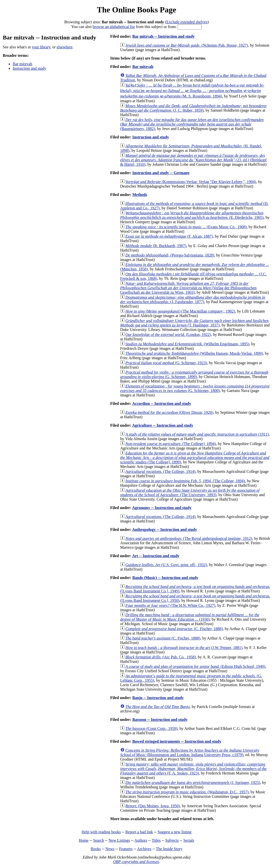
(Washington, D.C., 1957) (187, 792)
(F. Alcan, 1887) (169, 236)
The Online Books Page (136, 10)
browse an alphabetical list (114, 27)
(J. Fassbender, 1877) (193, 300)
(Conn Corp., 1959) (152, 728)
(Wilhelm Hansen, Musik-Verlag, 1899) (194, 353)
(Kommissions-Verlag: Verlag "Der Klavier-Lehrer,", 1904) (191, 182)
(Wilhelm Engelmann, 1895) (187, 344)
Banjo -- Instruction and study (158, 698)
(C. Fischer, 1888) (174, 629)
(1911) (197, 434)
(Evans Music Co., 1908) (186, 227)
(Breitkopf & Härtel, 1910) (193, 160)
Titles (156, 840)
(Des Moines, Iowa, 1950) (153, 806)
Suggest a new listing (174, 832)
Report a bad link (139, 832)
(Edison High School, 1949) (195, 666)
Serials (189, 840)
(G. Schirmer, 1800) (195, 388)
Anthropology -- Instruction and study (165, 530)
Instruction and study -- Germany (161, 173)
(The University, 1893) (190, 493)
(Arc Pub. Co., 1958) (161, 657)
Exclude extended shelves (187, 22)
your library (41, 47)
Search (99, 840)
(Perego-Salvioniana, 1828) (170, 255)
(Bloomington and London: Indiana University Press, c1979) (190, 753)
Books (96, 849)
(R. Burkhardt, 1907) (156, 246)
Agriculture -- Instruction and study (163, 425)
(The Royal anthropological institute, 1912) (189, 538)
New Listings (119, 840)
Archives (144, 849)
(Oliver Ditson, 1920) (169, 412)
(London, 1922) (168, 335)
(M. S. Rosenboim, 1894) (192, 91)
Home (84, 840)
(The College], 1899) (195, 458)
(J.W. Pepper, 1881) (184, 648)
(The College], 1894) (171, 444)
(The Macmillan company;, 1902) (180, 311)
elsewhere (65, 47)
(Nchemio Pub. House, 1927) (187, 45)
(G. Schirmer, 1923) (166, 363)
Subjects (172, 840)
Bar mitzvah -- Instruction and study (164, 36)
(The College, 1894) (185, 481)
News (110, 849)
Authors (141, 840)
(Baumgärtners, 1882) (192, 124)
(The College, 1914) (160, 471)
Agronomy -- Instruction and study (162, 508)
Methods (140, 195)
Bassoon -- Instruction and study (160, 720)
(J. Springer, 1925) (193, 783)
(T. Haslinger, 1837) (195, 323)
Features (126, 849)
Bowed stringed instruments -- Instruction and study (177, 741)
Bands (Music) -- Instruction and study (165, 578)
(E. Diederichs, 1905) (192, 215)
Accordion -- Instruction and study (162, 403)
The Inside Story (169, 849)
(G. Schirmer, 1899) (194, 374)
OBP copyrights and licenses (136, 862)
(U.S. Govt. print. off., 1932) (166, 565)
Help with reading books (101, 832)
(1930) (190, 617)
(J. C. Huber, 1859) (194, 108)
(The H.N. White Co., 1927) (170, 605)
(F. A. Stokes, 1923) (193, 769)
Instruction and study (29, 68)
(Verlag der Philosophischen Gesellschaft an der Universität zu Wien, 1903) (188, 288)
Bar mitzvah (22, 64)
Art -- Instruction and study (156, 556)
